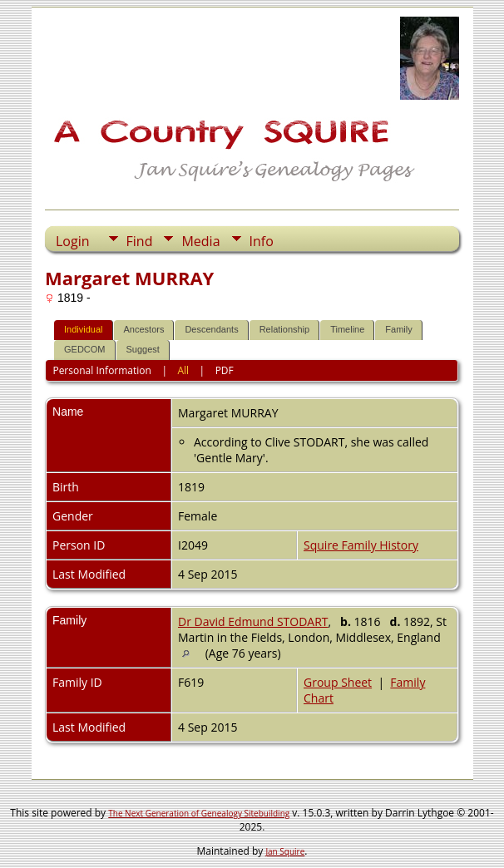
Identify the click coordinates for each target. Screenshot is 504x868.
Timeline (347, 329)
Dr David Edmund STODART (253, 621)
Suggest (143, 349)
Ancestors (144, 329)
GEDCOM (85, 349)
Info (262, 241)
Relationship (285, 329)
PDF (225, 370)
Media (200, 241)
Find (140, 241)
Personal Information (102, 370)
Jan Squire (285, 851)
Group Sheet (338, 682)
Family (398, 329)
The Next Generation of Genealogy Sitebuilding (199, 813)
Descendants (211, 329)
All (183, 370)
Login (73, 241)
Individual (83, 329)
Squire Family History (361, 545)
